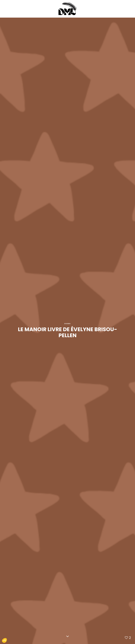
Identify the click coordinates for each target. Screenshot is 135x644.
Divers (67, 324)
